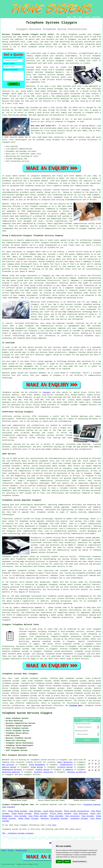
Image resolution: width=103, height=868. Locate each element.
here (54, 825)
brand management (37, 765)
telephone (52, 596)
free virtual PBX (59, 108)
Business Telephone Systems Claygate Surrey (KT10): (28, 34)
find (10, 678)
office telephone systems (67, 644)
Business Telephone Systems (54, 819)
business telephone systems (16, 649)
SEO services (8, 765)
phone (77, 659)
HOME (68, 17)
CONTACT (87, 17)
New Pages (11, 851)
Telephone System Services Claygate (27, 713)
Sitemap (3, 851)
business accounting (77, 772)
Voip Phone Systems (38, 816)
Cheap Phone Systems (18, 811)
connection (59, 137)
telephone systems (77, 34)
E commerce (68, 770)
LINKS (74, 17)
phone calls (63, 128)
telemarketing (66, 765)
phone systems (57, 53)
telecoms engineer (27, 632)
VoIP (82, 122)
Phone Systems (41, 814)
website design (9, 767)
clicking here (76, 706)
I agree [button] (59, 862)
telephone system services (43, 760)
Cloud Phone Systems (53, 811)
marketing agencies (11, 772)
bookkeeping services (12, 770)
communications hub (84, 186)
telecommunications (57, 458)
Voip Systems (35, 811)
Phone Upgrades (56, 816)
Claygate (47, 392)
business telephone (17, 248)
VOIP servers (42, 471)
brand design (37, 767)
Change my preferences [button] (79, 862)
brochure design (65, 767)
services (37, 775)
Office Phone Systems (60, 814)
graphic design (43, 770)
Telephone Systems (79, 819)
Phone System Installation (76, 811)
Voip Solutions (81, 814)
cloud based (40, 91)
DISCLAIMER (96, 17)
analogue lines (33, 70)
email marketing (65, 762)
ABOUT (80, 17)
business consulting (44, 772)
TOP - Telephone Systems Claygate (18, 833)
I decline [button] (67, 862)
